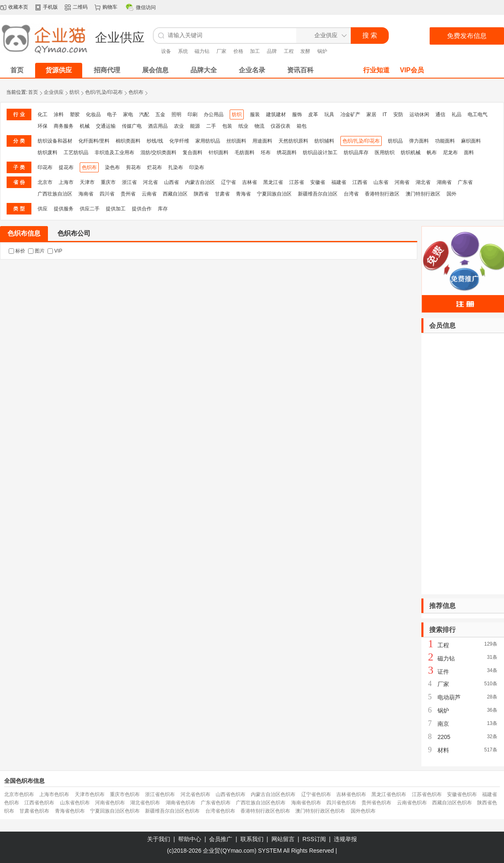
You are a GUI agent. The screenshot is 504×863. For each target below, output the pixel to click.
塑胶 (75, 114)
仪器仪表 (281, 126)
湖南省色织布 (181, 803)
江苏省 (297, 182)
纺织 (74, 92)
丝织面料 (236, 141)
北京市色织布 (19, 794)
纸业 (243, 126)
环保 (43, 126)
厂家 (221, 51)
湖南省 (444, 182)
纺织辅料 (324, 141)
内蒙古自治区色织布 (273, 794)
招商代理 (107, 70)
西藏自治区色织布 (452, 803)
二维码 (80, 7)
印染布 (197, 167)
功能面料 (445, 141)
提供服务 (64, 209)
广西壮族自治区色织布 (261, 803)
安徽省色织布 (462, 794)
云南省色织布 (412, 803)
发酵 (305, 51)
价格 (238, 51)
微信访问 (146, 7)
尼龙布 (450, 153)
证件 (443, 672)
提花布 (66, 167)
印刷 (193, 114)
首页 (33, 92)
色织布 (136, 92)
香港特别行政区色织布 (265, 811)
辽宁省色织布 (316, 794)
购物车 (110, 7)
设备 (166, 51)
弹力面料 (419, 141)
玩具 (329, 114)
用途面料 (262, 141)
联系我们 (252, 839)
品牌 (272, 51)
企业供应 (54, 92)
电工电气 (478, 114)
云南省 (149, 194)
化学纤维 (179, 141)
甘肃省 (222, 194)
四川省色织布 (341, 803)
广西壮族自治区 (55, 194)
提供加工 (116, 209)
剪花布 (133, 167)
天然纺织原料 (293, 141)
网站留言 (283, 839)
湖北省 (423, 182)
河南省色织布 (110, 803)
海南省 (86, 194)
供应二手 (90, 209)
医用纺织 (385, 153)
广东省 (465, 182)
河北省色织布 (195, 794)
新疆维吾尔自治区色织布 (172, 811)
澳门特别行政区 (423, 194)
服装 (255, 114)
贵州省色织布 (376, 803)
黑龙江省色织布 (389, 794)
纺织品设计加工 (320, 153)
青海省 (243, 194)
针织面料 (219, 153)
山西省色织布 (231, 794)
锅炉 (322, 51)
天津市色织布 (90, 794)
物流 (259, 126)
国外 (452, 194)
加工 (255, 51)
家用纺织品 (208, 141)
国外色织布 (363, 811)
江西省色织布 (39, 803)
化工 (43, 114)
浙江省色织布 (160, 794)
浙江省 (129, 182)
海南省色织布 (306, 803)
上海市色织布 (54, 794)
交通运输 (106, 126)
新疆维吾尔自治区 (318, 194)
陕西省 (201, 194)
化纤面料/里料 (94, 141)
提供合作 (142, 209)
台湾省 (351, 194)
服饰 (297, 114)
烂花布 (155, 167)
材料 (443, 750)
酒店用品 (158, 126)
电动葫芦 (449, 697)
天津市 (87, 182)
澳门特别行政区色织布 (320, 811)
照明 (176, 114)
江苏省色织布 (427, 794)
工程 (289, 51)
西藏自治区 (175, 194)
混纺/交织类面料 (158, 153)
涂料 (59, 114)
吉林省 (250, 182)
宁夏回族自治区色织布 (115, 811)
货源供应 (59, 70)
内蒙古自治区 (200, 182)
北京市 (45, 182)
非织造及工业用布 (114, 153)
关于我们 (159, 839)
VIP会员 (412, 70)
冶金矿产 (350, 114)
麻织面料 (471, 141)
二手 (211, 126)
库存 (163, 209)
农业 (179, 126)
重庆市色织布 (125, 794)
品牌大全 (204, 70)
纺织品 (395, 141)
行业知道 (376, 70)
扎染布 (176, 167)
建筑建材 (276, 114)
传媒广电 (132, 126)
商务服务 (64, 126)
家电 (128, 114)
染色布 (112, 167)
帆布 (432, 153)
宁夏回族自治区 (274, 194)
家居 (371, 114)
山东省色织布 (75, 803)
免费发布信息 (467, 36)
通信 (440, 114)
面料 (469, 153)
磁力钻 (202, 51)
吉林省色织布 (351, 794)
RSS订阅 (314, 839)
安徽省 (318, 182)
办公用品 (214, 114)
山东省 (381, 182)
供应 (43, 209)
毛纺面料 (245, 153)
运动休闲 (419, 114)
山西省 (171, 182)
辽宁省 (228, 182)
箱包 (302, 126)
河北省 (150, 182)
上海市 (66, 182)
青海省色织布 (70, 811)
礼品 (456, 114)
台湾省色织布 (220, 811)
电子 (112, 114)
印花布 (45, 167)
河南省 (402, 182)
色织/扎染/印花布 (104, 92)
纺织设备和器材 (55, 141)
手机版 (50, 7)
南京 (443, 724)
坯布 (266, 153)
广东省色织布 (216, 803)
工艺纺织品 (76, 153)
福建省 (339, 182)
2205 (444, 737)
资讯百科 (300, 70)
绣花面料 (287, 153)
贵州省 (128, 194)
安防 (398, 114)
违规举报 (345, 839)
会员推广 (221, 839)
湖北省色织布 (145, 803)
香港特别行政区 (382, 194)
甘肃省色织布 (34, 811)
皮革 (313, 114)
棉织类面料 (128, 141)
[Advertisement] (463, 464)
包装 (227, 126)
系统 (183, 51)
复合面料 (193, 153)
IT (385, 114)
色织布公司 (74, 233)
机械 (85, 126)
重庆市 (108, 182)
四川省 (107, 194)
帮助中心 (190, 839)
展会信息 (155, 70)
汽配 (144, 114)
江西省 (360, 182)
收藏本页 (18, 7)
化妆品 (93, 114)
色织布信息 (24, 233)
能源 (195, 126)
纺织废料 (48, 153)
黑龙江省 (273, 182)
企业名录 (252, 70)
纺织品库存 (356, 153)
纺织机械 (411, 153)
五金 (160, 114)
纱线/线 (155, 141)
